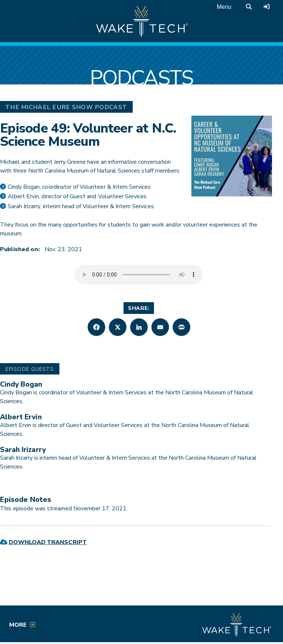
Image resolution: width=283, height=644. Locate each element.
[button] (96, 327)
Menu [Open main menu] (224, 7)
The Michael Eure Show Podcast (66, 107)
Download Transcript (48, 542)
